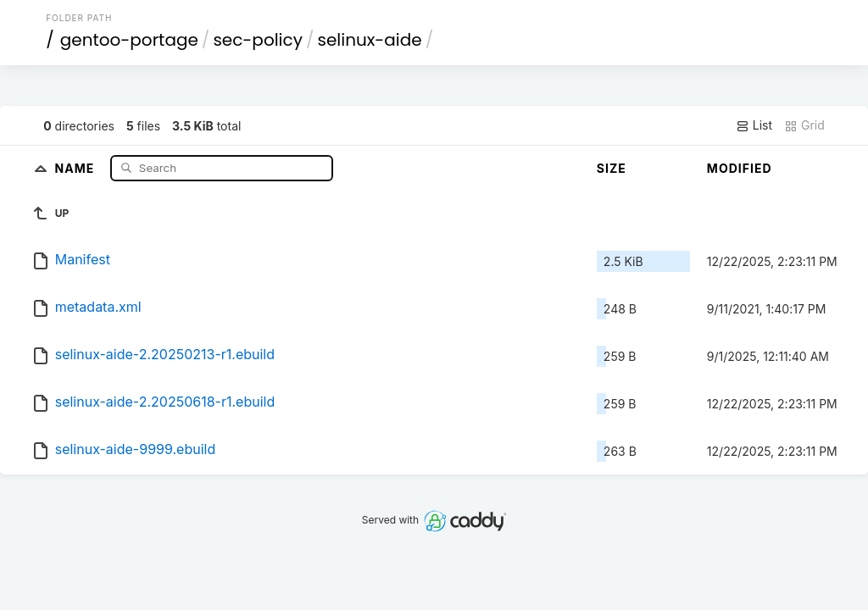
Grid (804, 125)
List (754, 125)
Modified (740, 168)
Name (77, 167)
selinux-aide (369, 40)
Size (612, 168)
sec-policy (258, 40)
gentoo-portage (129, 40)
